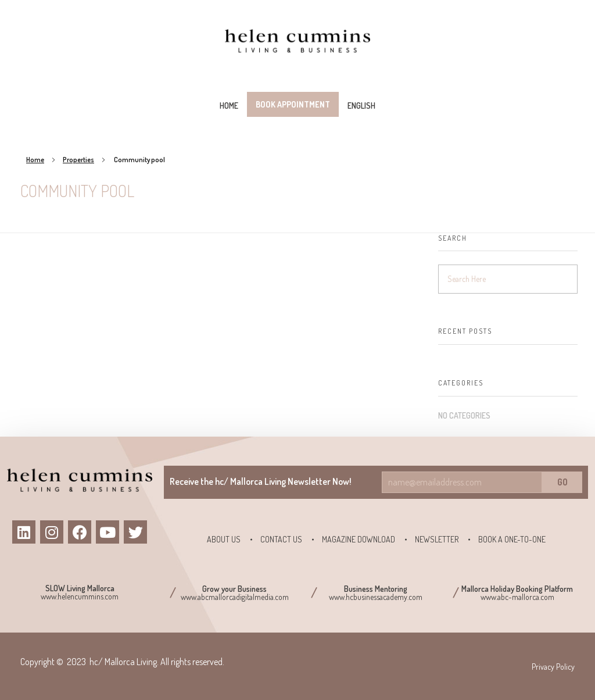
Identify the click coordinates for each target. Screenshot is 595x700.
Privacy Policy (553, 667)
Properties (78, 160)
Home (35, 160)
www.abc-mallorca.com (517, 597)
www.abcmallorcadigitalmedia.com (235, 597)
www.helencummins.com (80, 596)
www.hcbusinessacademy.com (376, 597)
